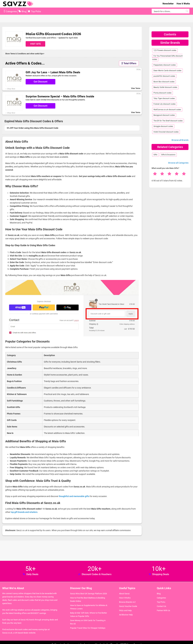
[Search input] (169, 11)
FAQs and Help (125, 610)
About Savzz (124, 594)
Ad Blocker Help (126, 615)
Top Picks (36, 11)
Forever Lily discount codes (165, 104)
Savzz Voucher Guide (128, 606)
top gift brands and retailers (24, 512)
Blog (24, 11)
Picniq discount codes (162, 93)
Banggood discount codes (164, 115)
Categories (11, 11)
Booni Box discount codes (164, 82)
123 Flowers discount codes (165, 50)
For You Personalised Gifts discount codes (167, 58)
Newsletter (168, 4)
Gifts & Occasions (168, 155)
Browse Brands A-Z (127, 602)
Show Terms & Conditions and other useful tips (25, 54)
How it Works (183, 4)
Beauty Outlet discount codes (165, 87)
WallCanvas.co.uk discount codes (167, 110)
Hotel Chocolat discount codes (166, 132)
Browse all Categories (178, 163)
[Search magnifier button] (187, 11)
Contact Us (161, 606)
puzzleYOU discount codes (164, 76)
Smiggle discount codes (163, 126)
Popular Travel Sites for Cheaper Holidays (88, 628)
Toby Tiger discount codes (164, 98)
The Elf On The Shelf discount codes (168, 121)
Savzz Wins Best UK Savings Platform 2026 (89, 594)
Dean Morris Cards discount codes (167, 71)
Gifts (155, 155)
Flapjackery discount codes (165, 65)
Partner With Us (163, 610)
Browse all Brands (180, 140)
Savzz (18, 4)
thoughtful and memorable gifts (74, 496)
